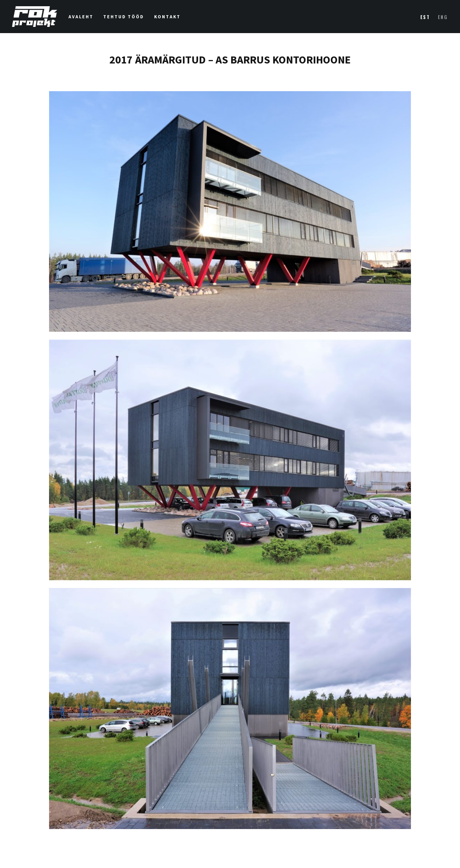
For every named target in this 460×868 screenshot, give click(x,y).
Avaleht (81, 17)
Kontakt (167, 17)
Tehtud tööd (124, 17)
